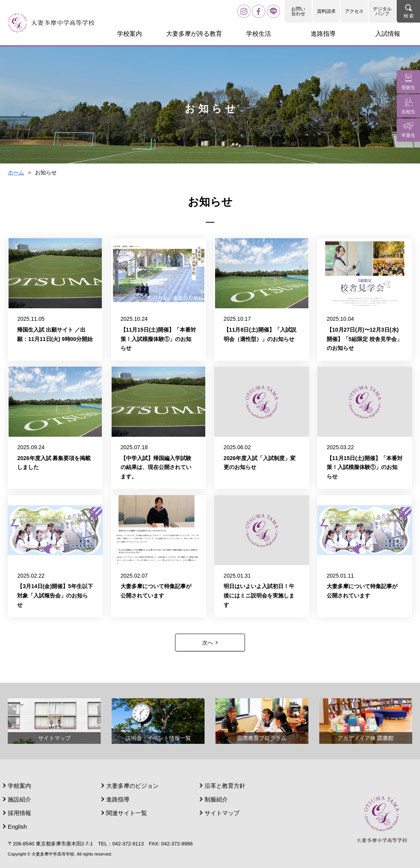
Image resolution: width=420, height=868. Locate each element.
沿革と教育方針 (225, 786)
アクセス (354, 11)
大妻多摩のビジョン (132, 786)
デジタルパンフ (382, 11)
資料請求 (326, 11)
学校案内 (19, 786)
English (17, 827)
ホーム (16, 172)
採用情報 (19, 813)
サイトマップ (222, 813)
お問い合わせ (298, 11)
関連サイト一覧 (127, 813)
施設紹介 (19, 799)
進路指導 (118, 799)
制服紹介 (216, 799)
